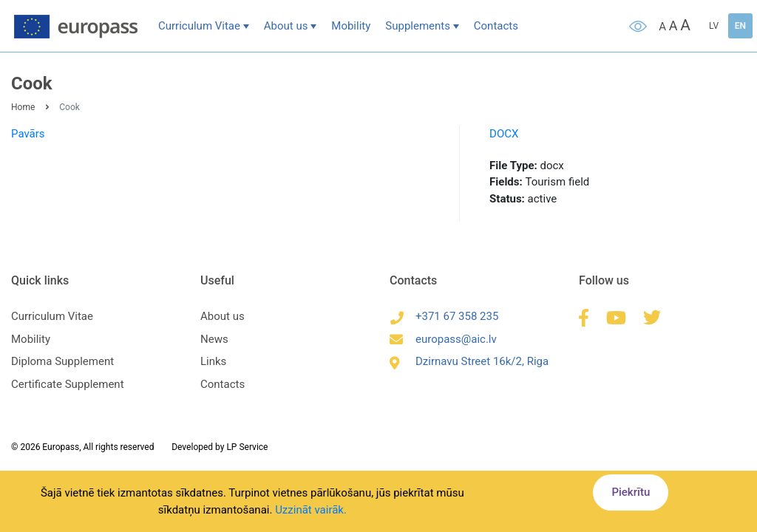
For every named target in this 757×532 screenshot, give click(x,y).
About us (286, 26)
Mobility (351, 26)
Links (213, 361)
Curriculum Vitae (199, 26)
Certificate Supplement (68, 384)
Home (23, 107)
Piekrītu (631, 492)
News (214, 339)
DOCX (504, 134)
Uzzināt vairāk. (311, 510)
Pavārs (28, 134)
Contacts (496, 26)
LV (714, 26)
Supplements (418, 26)
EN (740, 26)
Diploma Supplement (62, 361)
